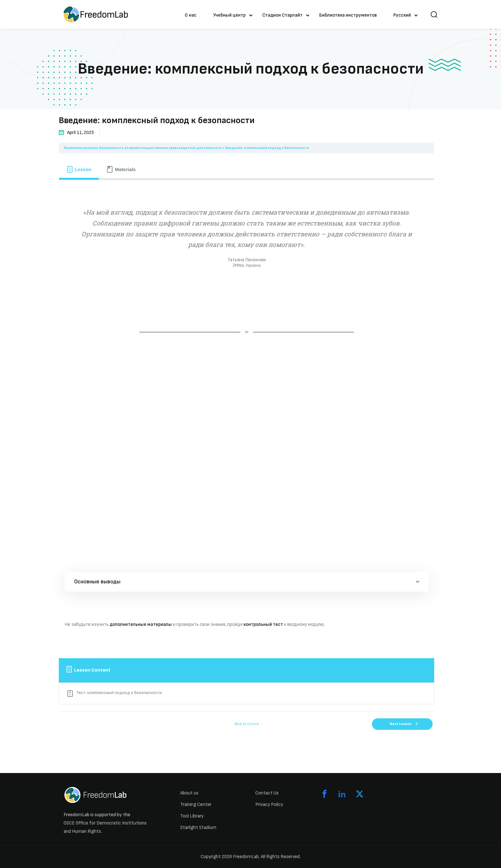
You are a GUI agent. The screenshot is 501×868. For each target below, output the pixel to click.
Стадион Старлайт (282, 15)
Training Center (196, 805)
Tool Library (192, 816)
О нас (191, 15)
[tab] (79, 169)
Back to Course (247, 724)
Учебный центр (229, 15)
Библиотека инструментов (348, 15)
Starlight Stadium (198, 828)
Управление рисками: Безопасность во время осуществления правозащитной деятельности (143, 148)
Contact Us (267, 793)
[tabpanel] (247, 415)
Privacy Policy (269, 805)
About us (189, 793)
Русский (402, 15)
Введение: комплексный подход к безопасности (267, 148)
